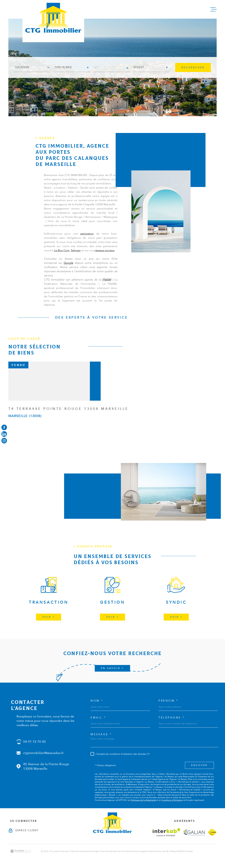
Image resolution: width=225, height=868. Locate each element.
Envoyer (199, 765)
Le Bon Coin (62, 256)
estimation (87, 239)
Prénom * (168, 701)
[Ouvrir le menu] (214, 9)
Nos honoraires (108, 851)
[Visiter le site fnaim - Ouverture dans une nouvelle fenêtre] (212, 832)
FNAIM (107, 285)
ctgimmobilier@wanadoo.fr (43, 753)
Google (68, 269)
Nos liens (162, 851)
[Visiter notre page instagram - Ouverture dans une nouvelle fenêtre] (4, 441)
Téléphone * (172, 718)
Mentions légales (139, 851)
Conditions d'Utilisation (172, 800)
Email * (98, 718)
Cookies (189, 851)
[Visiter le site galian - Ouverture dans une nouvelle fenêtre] (194, 832)
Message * (101, 734)
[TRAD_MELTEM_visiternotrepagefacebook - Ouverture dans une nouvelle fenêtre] (4, 427)
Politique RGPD (176, 851)
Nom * (97, 701)
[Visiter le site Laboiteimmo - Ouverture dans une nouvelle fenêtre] (21, 851)
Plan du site (123, 851)
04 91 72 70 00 (34, 742)
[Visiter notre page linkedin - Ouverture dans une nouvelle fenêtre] (4, 434)
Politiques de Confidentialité (143, 800)
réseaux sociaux (104, 256)
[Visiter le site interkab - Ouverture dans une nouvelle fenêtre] (166, 832)
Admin (152, 851)
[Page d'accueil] (53, 21)
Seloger (76, 256)
